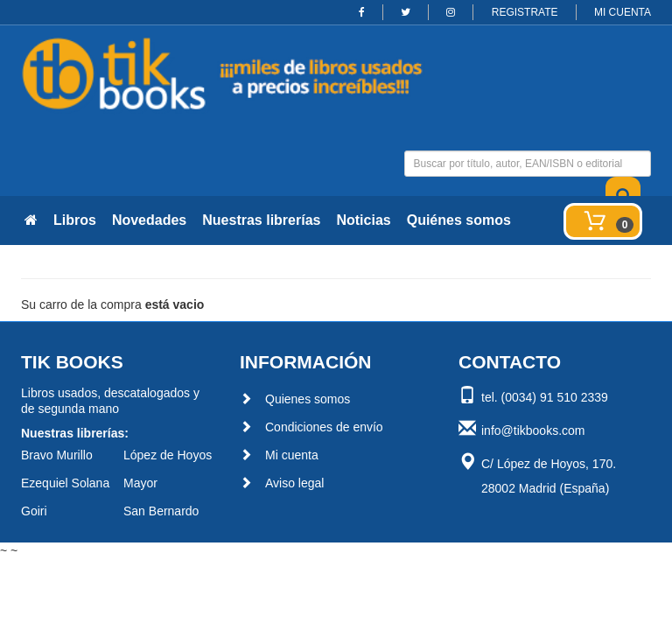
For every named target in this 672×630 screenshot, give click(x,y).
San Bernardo (161, 511)
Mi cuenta (279, 455)
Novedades (149, 220)
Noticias (363, 220)
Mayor (140, 483)
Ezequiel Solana (65, 483)
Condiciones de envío (311, 427)
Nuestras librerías (261, 220)
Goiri (34, 511)
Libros (75, 220)
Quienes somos (295, 399)
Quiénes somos (459, 220)
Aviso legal (282, 483)
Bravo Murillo (57, 455)
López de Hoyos (168, 455)
